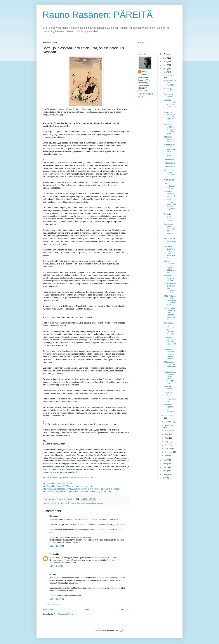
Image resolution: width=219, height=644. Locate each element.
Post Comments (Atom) (63, 614)
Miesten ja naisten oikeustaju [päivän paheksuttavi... (170, 230)
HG (51, 516)
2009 (165, 460)
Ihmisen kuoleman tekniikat (169, 278)
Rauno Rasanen (145, 73)
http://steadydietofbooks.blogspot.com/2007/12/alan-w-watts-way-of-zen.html (77, 492)
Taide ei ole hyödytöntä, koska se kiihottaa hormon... (170, 354)
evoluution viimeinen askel (59, 503)
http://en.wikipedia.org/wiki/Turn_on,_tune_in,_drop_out (67, 486)
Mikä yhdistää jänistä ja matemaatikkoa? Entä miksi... (170, 300)
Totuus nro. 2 (169, 163)
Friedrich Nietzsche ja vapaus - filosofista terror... (170, 129)
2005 (165, 474)
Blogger (120, 630)
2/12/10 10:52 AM (57, 546)
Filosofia (73, 503)
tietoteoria (84, 503)
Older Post (124, 610)
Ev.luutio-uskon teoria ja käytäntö (169, 217)
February (169, 452)
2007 (165, 467)
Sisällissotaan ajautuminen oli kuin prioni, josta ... (170, 342)
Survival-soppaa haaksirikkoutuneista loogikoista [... (170, 205)
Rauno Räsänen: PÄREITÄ (98, 15)
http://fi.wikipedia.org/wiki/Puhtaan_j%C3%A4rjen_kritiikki (68, 478)
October (168, 422)
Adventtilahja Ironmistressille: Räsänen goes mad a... (170, 314)
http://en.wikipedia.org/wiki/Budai (57, 483)
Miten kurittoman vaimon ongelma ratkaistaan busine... (170, 267)
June (167, 438)
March (168, 449)
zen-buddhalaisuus (96, 503)
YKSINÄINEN (170, 180)
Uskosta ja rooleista (169, 95)
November (169, 416)
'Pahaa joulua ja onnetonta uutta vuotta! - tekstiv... (170, 150)
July (167, 434)
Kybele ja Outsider (169, 90)
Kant (78, 503)
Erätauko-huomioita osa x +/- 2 (170, 194)
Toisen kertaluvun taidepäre (170, 186)
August (168, 431)
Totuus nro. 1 (169, 166)
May (167, 441)
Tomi (52, 554)
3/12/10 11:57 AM (57, 599)
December (169, 75)
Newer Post (48, 610)
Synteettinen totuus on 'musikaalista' (170, 173)
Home (86, 610)
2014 (165, 58)
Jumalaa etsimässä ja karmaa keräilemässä (170, 104)
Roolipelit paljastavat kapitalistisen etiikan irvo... (170, 117)
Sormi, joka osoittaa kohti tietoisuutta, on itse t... (170, 397)
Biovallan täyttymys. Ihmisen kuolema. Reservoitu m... (170, 252)
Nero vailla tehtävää (169, 388)
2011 (165, 69)
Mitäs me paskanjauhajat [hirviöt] (170, 139)
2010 (165, 72)
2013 (165, 61)
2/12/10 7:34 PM (56, 566)
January (168, 456)
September (169, 425)
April (167, 445)
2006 (165, 471)
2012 (165, 65)
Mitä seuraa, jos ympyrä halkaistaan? (170, 365)
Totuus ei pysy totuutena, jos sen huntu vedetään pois (170, 378)
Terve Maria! (169, 159)
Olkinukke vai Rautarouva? (170, 241)
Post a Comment (53, 604)
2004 (165, 478)
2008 (165, 464)
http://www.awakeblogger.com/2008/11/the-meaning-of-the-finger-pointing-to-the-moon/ (81, 489)
